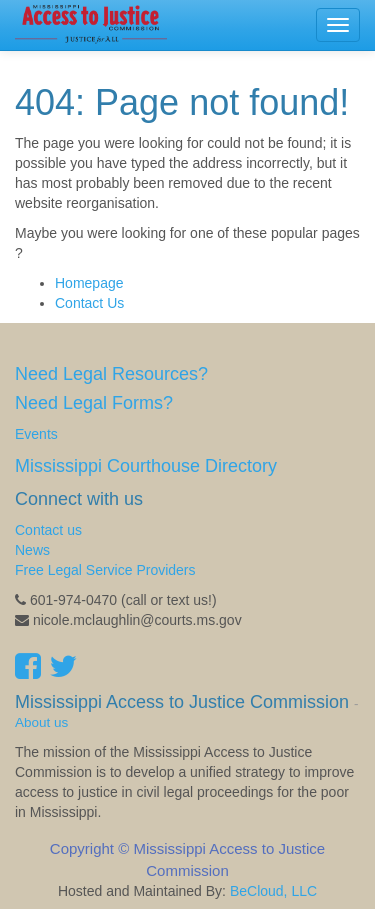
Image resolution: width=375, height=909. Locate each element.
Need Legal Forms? (94, 403)
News (32, 550)
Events (36, 434)
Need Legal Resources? (111, 374)
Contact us (48, 530)
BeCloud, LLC (273, 891)
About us (41, 722)
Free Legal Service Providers (105, 570)
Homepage (89, 283)
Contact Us (89, 303)
